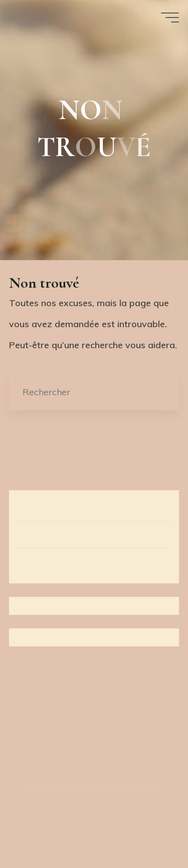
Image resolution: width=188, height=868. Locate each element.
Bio (25, 561)
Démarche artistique (61, 507)
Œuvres (34, 534)
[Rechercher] (161, 392)
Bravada (91, 824)
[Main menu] (170, 18)
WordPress (146, 824)
